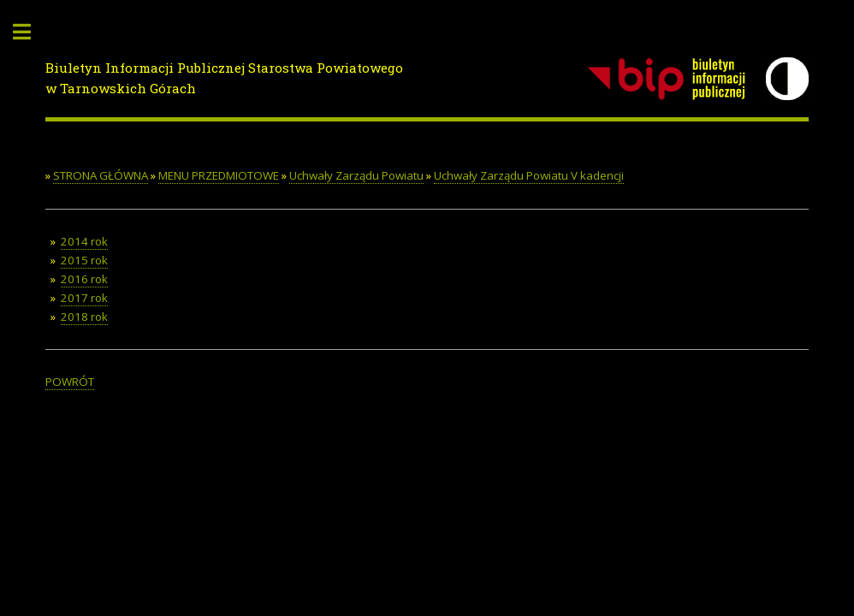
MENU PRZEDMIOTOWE (219, 175)
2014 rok (84, 241)
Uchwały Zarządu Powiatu (356, 175)
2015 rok (84, 260)
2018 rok (84, 317)
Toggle (31, 32)
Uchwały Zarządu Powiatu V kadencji (529, 175)
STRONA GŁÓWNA (101, 175)
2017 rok (84, 298)
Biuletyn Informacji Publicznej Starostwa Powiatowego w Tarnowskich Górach (224, 78)
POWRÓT (70, 382)
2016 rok (84, 279)
